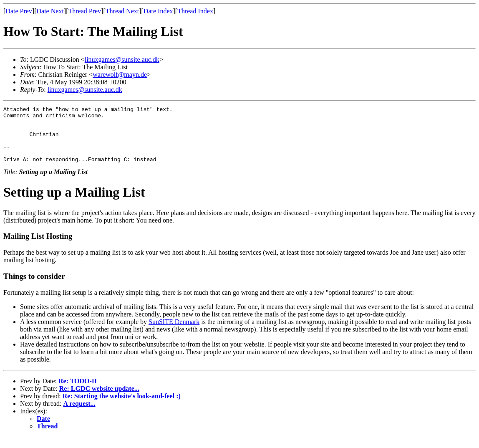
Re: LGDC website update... (99, 400)
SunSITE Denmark (174, 333)
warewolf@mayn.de (120, 75)
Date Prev (19, 11)
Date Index (158, 11)
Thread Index (195, 11)
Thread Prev (84, 11)
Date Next (50, 11)
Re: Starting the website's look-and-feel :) (122, 407)
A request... (79, 415)
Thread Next (122, 11)
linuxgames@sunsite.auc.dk (122, 59)
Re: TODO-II (78, 392)
